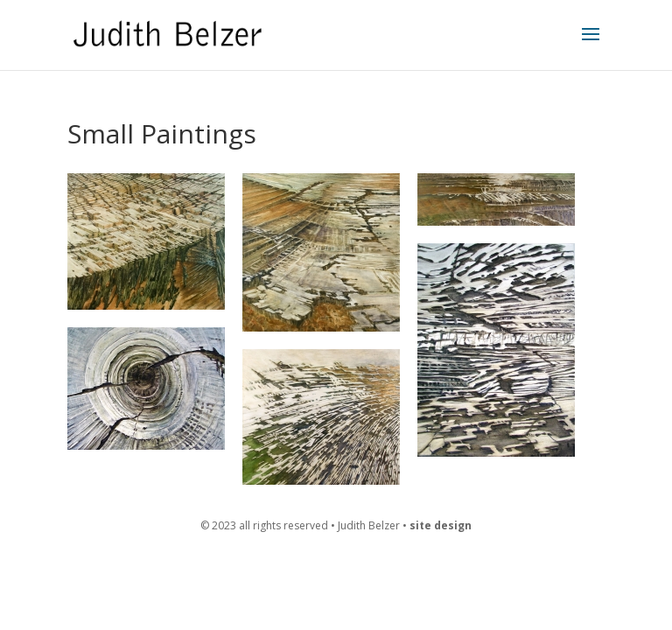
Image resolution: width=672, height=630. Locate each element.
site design (441, 525)
